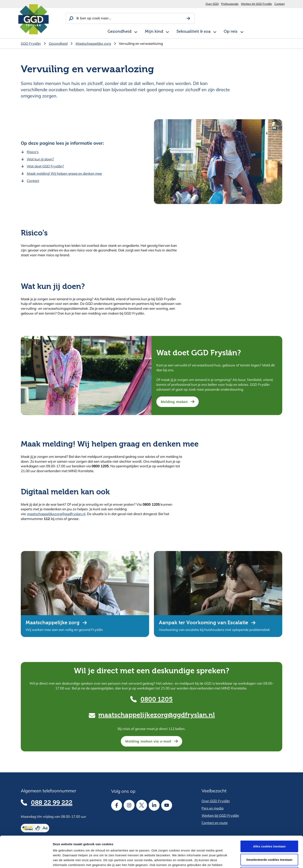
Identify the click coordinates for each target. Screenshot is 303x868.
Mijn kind (154, 32)
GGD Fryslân (31, 43)
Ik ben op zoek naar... (94, 18)
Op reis (231, 32)
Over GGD (212, 4)
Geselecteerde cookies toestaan (269, 828)
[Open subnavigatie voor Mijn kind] (167, 31)
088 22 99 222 (52, 803)
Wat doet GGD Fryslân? (45, 166)
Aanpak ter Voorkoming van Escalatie (203, 623)
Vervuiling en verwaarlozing (141, 43)
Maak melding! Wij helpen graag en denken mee (64, 173)
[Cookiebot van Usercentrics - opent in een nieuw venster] (26, 860)
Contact (279, 4)
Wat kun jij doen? (40, 159)
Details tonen (218, 860)
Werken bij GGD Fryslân (256, 4)
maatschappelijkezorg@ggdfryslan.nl (56, 514)
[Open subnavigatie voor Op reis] (242, 31)
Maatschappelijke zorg (93, 43)
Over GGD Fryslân (216, 801)
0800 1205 (157, 700)
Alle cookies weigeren (269, 841)
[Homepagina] (33, 19)
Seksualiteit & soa (194, 32)
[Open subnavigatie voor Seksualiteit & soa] (215, 31)
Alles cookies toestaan (269, 815)
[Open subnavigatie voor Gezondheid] (136, 31)
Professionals (230, 4)
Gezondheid (120, 32)
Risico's (33, 152)
